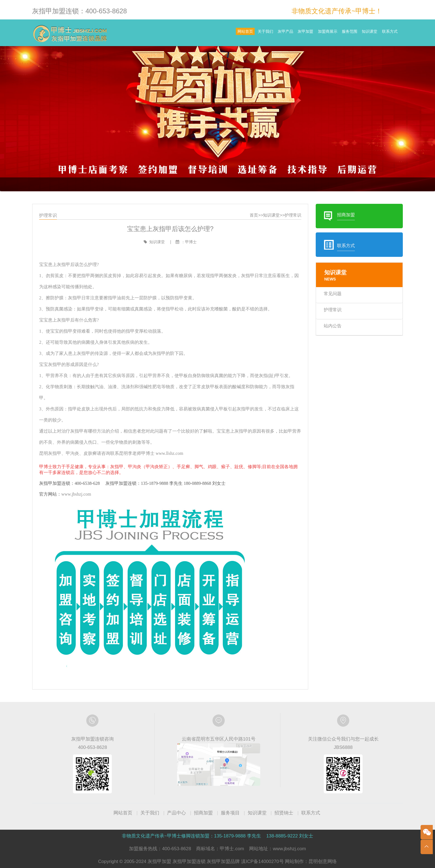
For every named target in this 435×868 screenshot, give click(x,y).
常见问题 (333, 294)
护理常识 (293, 215)
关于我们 (215, 33)
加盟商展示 (300, 33)
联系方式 (386, 33)
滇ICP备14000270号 (262, 861)
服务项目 (230, 813)
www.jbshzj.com (76, 494)
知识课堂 (358, 33)
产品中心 (176, 813)
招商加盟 (203, 813)
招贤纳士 (284, 813)
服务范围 (330, 33)
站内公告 (333, 326)
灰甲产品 (243, 33)
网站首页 (187, 33)
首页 (254, 215)
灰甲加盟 (271, 33)
